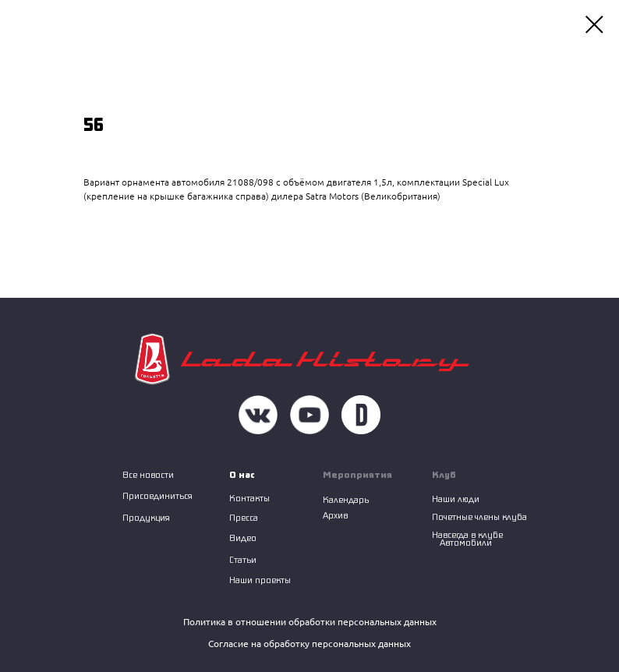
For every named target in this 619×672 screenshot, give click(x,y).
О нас (242, 474)
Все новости (148, 474)
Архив (335, 515)
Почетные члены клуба (479, 516)
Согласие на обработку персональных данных (309, 644)
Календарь (346, 499)
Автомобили (466, 542)
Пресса (244, 517)
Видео (243, 538)
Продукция (146, 517)
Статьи (243, 559)
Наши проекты (260, 580)
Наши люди (456, 499)
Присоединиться (157, 495)
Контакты (249, 498)
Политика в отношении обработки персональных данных (310, 622)
